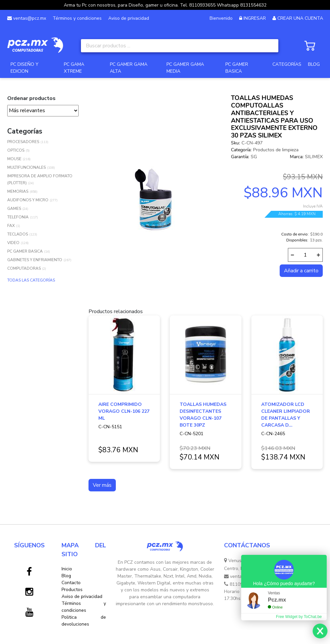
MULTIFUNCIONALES (26, 167)
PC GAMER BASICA (237, 68)
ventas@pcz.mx (27, 18)
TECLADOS (18, 234)
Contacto (71, 583)
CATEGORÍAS (287, 64)
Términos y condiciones (77, 18)
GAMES (14, 209)
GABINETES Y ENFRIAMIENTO (35, 260)
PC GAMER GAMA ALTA (129, 68)
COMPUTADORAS (24, 268)
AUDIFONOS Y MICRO (28, 200)
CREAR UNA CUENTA (300, 18)
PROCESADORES (23, 142)
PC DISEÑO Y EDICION (25, 68)
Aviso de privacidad (129, 18)
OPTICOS (16, 150)
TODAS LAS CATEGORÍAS (31, 280)
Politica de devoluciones (84, 621)
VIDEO (13, 243)
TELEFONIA (18, 217)
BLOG (314, 64)
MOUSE (14, 159)
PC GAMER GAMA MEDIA (185, 68)
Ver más (102, 485)
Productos (72, 590)
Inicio (67, 569)
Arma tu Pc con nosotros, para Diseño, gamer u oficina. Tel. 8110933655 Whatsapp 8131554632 (165, 5)
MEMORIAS (18, 191)
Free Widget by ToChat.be (299, 617)
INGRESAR (255, 18)
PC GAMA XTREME (74, 68)
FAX (11, 226)
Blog (66, 576)
